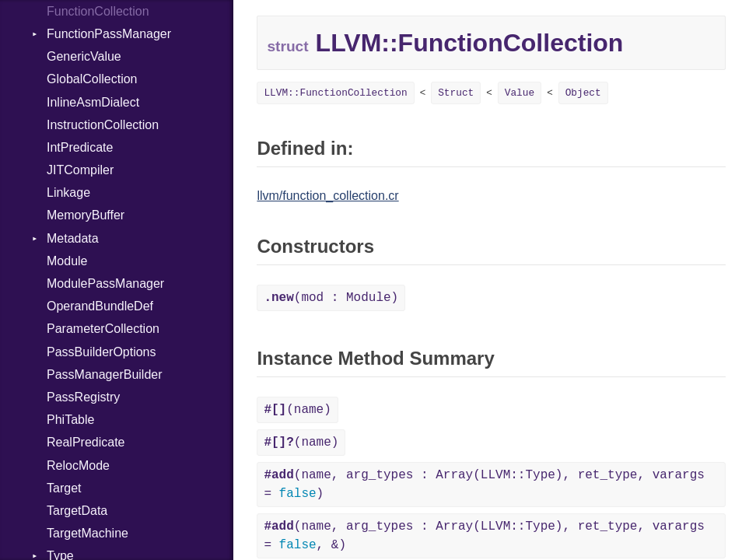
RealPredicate (86, 442)
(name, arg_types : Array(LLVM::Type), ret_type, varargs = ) (484, 485)
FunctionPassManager (109, 34)
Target (64, 488)
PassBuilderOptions (101, 352)
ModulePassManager (105, 283)
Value (520, 93)
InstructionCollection (103, 125)
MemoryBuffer (86, 215)
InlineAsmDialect (93, 102)
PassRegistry (83, 397)
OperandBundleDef (100, 306)
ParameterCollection (103, 329)
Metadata (73, 238)
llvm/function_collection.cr (327, 196)
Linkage (68, 192)
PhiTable (70, 420)
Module (67, 261)
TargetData (77, 511)
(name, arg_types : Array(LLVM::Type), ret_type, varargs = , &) (484, 536)
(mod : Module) (331, 298)
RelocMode (78, 465)
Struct (456, 93)
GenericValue (84, 56)
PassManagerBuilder (105, 374)
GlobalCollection (92, 79)
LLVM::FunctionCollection (335, 93)
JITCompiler (80, 170)
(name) (297, 410)
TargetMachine (87, 533)
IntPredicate (80, 147)
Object (583, 93)
